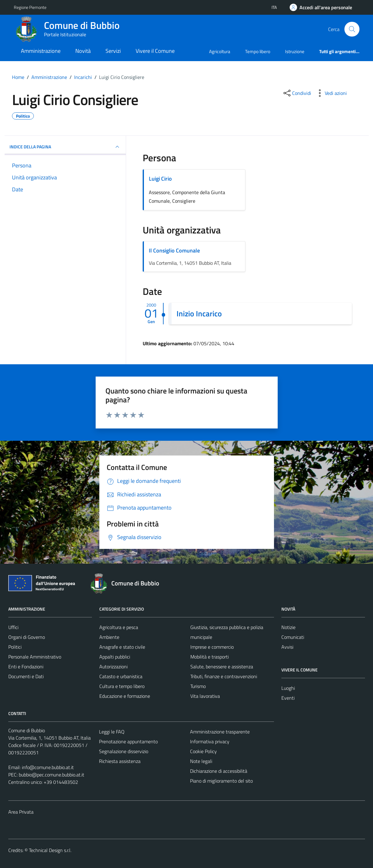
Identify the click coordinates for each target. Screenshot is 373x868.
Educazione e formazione (125, 696)
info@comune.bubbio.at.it (48, 767)
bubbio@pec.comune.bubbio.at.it (52, 775)
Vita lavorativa (205, 696)
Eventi (288, 698)
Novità (83, 51)
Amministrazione (41, 51)
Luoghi (288, 688)
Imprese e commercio (212, 647)
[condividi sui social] (297, 93)
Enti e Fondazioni (26, 667)
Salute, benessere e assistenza (222, 667)
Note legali (201, 761)
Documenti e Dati (26, 676)
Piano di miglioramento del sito (221, 781)
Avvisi (287, 647)
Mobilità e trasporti (210, 657)
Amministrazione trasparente (220, 732)
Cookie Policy (203, 751)
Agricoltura (220, 51)
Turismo (198, 686)
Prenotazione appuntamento (128, 741)
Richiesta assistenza (120, 761)
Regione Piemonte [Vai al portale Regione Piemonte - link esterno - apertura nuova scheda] (30, 7)
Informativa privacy (210, 741)
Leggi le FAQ (112, 732)
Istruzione (295, 51)
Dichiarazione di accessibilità (219, 771)
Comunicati (293, 637)
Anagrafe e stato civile (122, 647)
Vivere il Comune (155, 51)
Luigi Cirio (160, 179)
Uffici (13, 627)
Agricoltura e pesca (119, 627)
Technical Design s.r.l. (50, 850)
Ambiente (109, 637)
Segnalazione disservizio (124, 751)
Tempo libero (258, 51)
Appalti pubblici (115, 657)
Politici (15, 647)
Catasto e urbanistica (121, 676)
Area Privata (21, 812)
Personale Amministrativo (35, 657)
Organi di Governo (27, 637)
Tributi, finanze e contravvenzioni (224, 676)
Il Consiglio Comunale (174, 250)
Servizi (113, 51)
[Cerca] (352, 29)
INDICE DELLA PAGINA (65, 147)
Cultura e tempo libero (122, 686)
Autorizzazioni (113, 667)
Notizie (288, 627)
